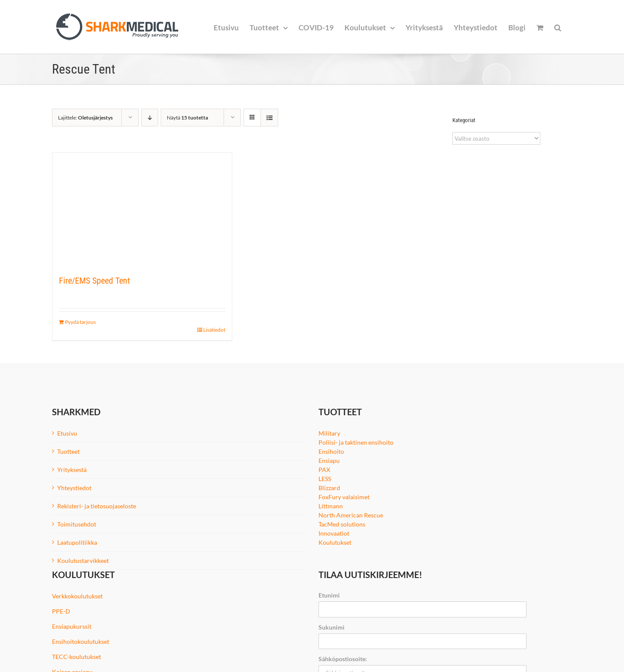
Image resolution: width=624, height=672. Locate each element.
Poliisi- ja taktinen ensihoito (356, 442)
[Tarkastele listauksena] (269, 118)
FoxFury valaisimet (344, 497)
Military (329, 433)
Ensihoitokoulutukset (81, 641)
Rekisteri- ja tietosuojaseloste (97, 506)
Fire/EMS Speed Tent (94, 281)
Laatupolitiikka (77, 542)
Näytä (187, 118)
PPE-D (61, 611)
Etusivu (67, 433)
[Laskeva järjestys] (150, 118)
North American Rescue (351, 515)
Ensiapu (329, 460)
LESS (325, 479)
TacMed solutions (342, 524)
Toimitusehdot (77, 524)
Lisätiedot (214, 330)
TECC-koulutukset (76, 657)
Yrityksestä (72, 470)
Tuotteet (68, 451)
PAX (324, 470)
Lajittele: (85, 118)
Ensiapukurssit (72, 626)
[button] (558, 27)
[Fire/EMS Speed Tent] (142, 209)
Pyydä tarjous (80, 322)
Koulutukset (335, 542)
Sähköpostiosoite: (343, 659)
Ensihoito (331, 451)
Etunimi (329, 595)
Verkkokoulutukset (77, 596)
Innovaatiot (334, 533)
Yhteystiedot (74, 488)
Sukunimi (331, 627)
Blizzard (329, 488)
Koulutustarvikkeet (83, 561)
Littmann (331, 506)
